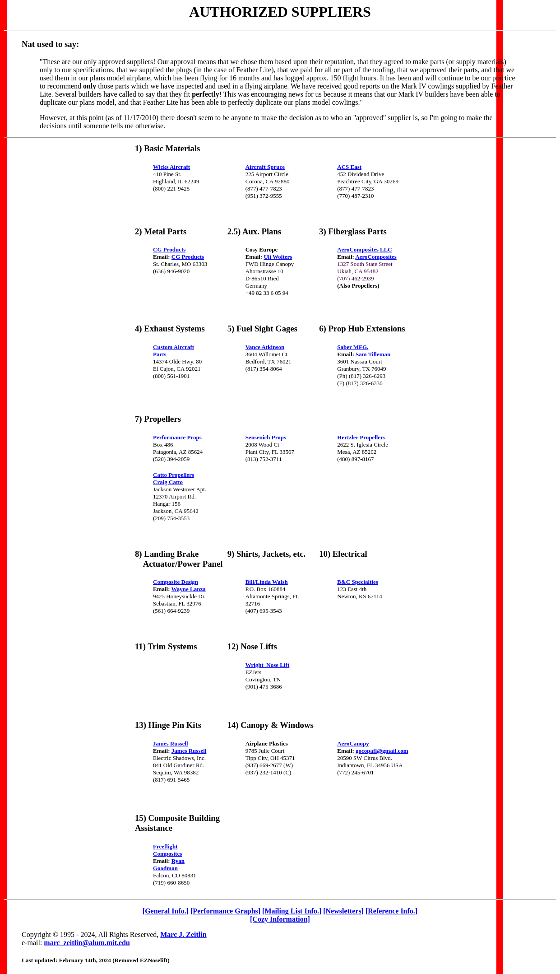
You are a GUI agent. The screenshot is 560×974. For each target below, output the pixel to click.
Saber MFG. (353, 347)
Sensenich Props (266, 437)
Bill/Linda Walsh (267, 582)
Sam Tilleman (373, 354)
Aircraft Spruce (265, 167)
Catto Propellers (174, 475)
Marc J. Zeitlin (183, 934)
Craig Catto (168, 482)
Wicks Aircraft (171, 167)
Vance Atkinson (265, 347)
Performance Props (177, 437)
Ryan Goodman (169, 864)
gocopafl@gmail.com (382, 751)
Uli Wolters (278, 257)
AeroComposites (376, 257)
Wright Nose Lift (268, 665)
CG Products (169, 249)
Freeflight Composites (167, 850)
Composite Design (176, 582)
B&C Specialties (358, 582)
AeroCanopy (353, 743)
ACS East (349, 167)
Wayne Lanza (189, 589)
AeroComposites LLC (364, 249)
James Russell (171, 743)
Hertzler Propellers (361, 437)
